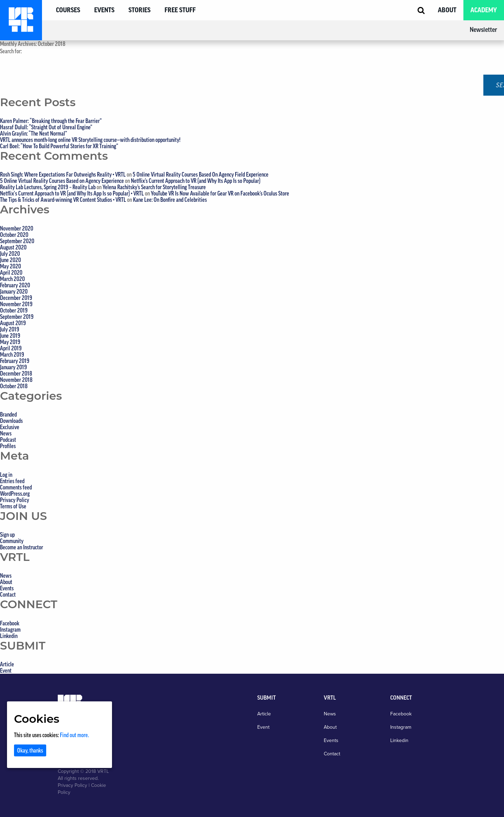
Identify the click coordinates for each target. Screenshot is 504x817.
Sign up (7, 535)
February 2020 (15, 285)
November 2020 (17, 228)
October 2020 (14, 235)
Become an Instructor (22, 547)
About (447, 10)
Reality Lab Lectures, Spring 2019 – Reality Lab (48, 187)
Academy (484, 10)
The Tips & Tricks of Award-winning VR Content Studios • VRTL (63, 200)
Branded (8, 414)
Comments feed (16, 487)
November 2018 (16, 380)
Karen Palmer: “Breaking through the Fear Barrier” (51, 121)
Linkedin (9, 636)
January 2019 (13, 367)
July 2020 (10, 254)
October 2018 (14, 386)
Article (7, 664)
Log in (6, 475)
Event (6, 671)
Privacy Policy (15, 500)
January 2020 (14, 291)
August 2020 (13, 247)
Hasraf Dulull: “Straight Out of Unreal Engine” (46, 127)
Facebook (10, 623)
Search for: (11, 51)
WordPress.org (15, 494)
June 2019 (10, 336)
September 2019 (17, 317)
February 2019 (15, 361)
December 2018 (16, 373)
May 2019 (10, 342)
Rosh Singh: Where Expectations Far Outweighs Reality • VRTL (63, 174)
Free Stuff (180, 10)
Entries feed (12, 481)
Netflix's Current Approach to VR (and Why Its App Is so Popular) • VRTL (72, 193)
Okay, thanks (30, 750)
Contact (8, 595)
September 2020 (17, 241)
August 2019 (13, 323)
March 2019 (12, 355)
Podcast (8, 440)
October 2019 (14, 310)
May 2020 (10, 266)
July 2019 (10, 329)
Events (104, 10)
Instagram (10, 630)
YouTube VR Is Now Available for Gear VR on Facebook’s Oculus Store (220, 193)
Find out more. (74, 735)
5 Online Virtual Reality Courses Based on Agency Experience (62, 181)
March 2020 (12, 279)
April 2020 (11, 273)
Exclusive (10, 427)
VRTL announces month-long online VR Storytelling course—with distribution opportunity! (90, 140)
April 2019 (11, 348)
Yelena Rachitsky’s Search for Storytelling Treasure (154, 187)
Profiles (8, 446)
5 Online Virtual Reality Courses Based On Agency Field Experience (201, 174)
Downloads (11, 421)
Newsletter (483, 30)
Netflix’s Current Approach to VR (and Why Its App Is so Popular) (196, 181)
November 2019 (16, 304)
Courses (68, 10)
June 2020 (10, 260)
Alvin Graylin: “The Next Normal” (34, 133)
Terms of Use (13, 506)
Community (12, 541)
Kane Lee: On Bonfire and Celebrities (170, 200)
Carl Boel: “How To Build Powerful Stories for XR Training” (59, 146)
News (6, 433)
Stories (139, 10)
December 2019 (16, 298)
